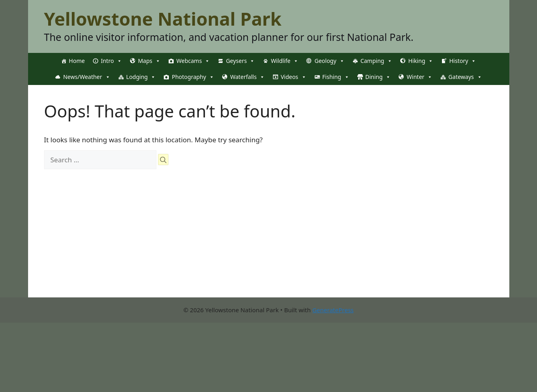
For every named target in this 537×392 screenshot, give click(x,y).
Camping (376, 61)
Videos (294, 77)
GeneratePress (333, 310)
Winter (419, 77)
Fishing (336, 77)
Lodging (141, 77)
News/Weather (86, 77)
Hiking (421, 61)
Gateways (465, 77)
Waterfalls (247, 77)
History (463, 61)
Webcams (193, 61)
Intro (111, 61)
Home (77, 61)
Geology (329, 61)
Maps (149, 61)
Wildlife (285, 61)
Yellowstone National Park (163, 19)
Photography (193, 77)
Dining (378, 77)
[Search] (163, 160)
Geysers (240, 61)
